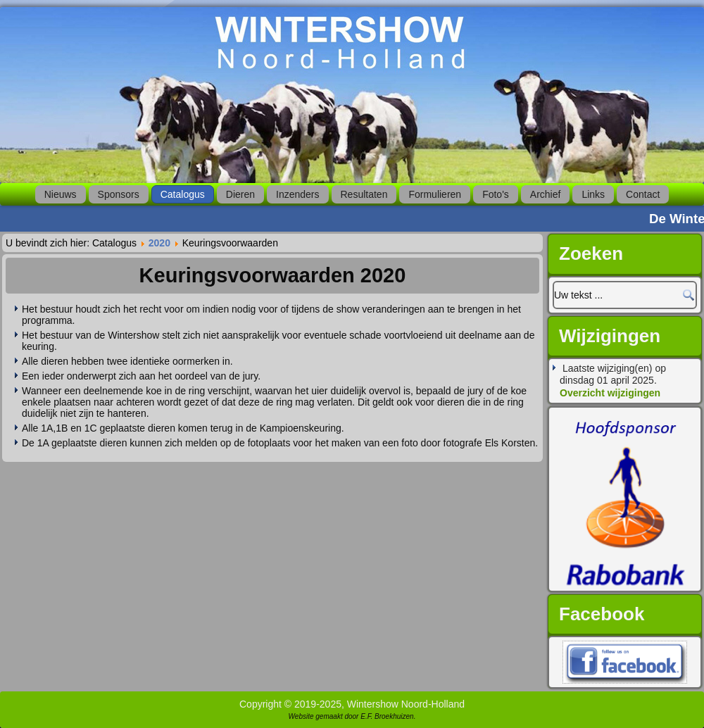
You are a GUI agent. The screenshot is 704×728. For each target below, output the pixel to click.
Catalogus (183, 194)
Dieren (240, 194)
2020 (159, 243)
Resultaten (364, 194)
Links (593, 194)
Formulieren (435, 194)
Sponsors (119, 194)
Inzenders (297, 194)
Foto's (496, 194)
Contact (643, 194)
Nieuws (61, 194)
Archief (546, 194)
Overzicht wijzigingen (610, 393)
